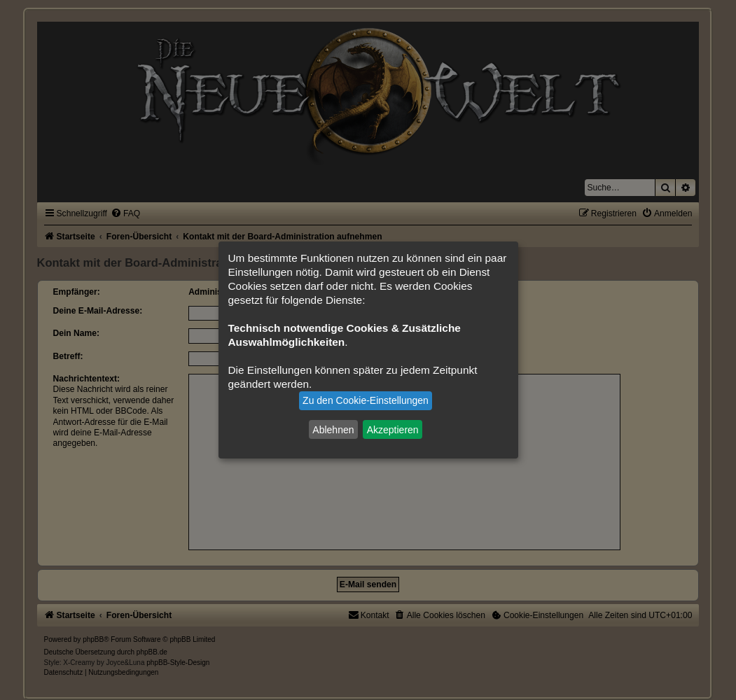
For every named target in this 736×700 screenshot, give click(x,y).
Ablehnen (333, 429)
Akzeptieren (393, 429)
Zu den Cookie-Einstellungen (366, 400)
